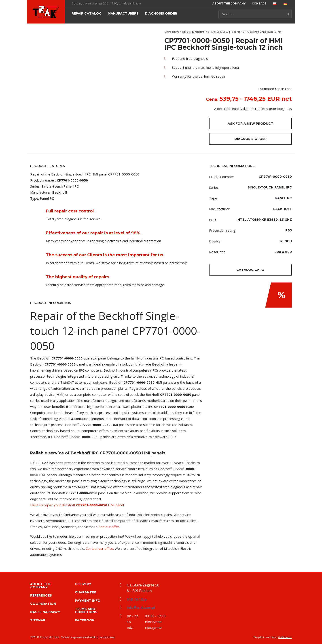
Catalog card (250, 270)
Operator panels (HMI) (194, 32)
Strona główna (172, 32)
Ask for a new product (250, 124)
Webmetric (285, 637)
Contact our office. (100, 548)
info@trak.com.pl (141, 608)
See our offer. (109, 527)
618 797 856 (137, 599)
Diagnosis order (250, 139)
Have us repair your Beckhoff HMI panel (77, 505)
